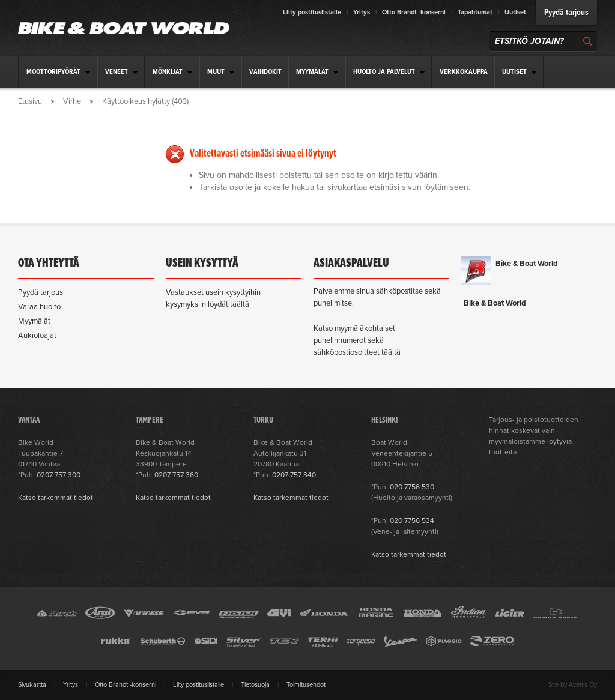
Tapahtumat (475, 12)
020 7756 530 (412, 487)
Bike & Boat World (527, 264)
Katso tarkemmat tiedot (56, 498)
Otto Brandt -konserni (414, 12)
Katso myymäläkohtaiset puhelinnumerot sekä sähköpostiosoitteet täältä (357, 340)
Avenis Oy (583, 685)
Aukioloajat (37, 336)
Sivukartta (32, 685)
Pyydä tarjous (566, 13)
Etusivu (30, 101)
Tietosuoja (255, 685)
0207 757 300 (59, 475)
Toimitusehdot (306, 685)
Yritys (362, 12)
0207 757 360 (176, 475)
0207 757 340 (294, 475)
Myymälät (34, 321)
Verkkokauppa (464, 72)
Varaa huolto (39, 307)
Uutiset (515, 12)
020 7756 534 (412, 520)
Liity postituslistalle (312, 12)
